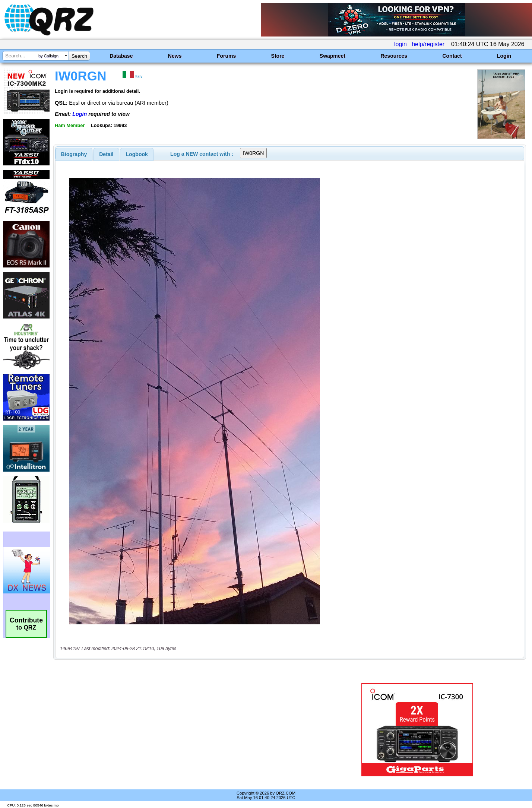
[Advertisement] (187, 730)
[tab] (74, 154)
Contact (452, 56)
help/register (428, 44)
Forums (226, 56)
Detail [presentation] (106, 154)
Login (504, 56)
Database (121, 56)
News (175, 56)
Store (278, 56)
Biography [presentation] (74, 154)
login (400, 44)
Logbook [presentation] (137, 154)
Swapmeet (332, 56)
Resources (394, 56)
